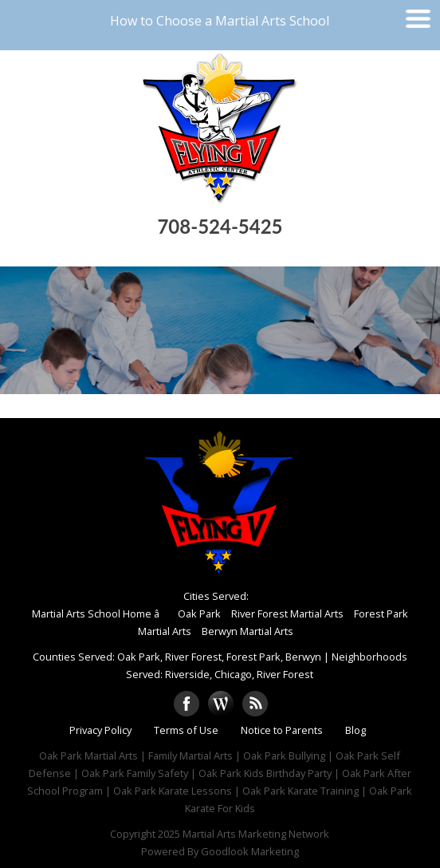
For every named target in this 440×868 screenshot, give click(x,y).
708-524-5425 (220, 226)
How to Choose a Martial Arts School (220, 21)
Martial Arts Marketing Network (256, 834)
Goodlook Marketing (250, 851)
